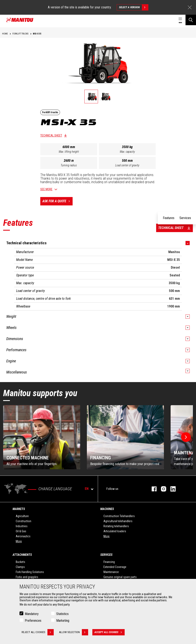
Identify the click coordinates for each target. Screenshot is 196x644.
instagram (161, 489)
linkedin (171, 489)
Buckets (20, 562)
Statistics (62, 614)
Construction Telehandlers (119, 516)
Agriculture (22, 516)
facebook (152, 489)
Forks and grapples (27, 577)
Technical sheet (51, 135)
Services (106, 555)
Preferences (33, 621)
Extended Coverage (115, 567)
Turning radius (69, 165)
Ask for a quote (57, 201)
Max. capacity (127, 152)
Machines (107, 509)
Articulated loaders (115, 531)
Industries (22, 526)
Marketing (63, 621)
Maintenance (111, 572)
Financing (109, 562)
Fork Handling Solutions (30, 572)
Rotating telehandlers (116, 526)
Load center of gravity (127, 165)
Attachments (22, 555)
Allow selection (74, 632)
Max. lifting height (69, 152)
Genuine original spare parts (120, 577)
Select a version (134, 7)
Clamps (20, 567)
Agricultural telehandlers (118, 521)
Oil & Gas (21, 531)
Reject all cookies (38, 632)
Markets (19, 509)
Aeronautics (23, 536)
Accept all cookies (110, 632)
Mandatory (32, 614)
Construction (24, 521)
